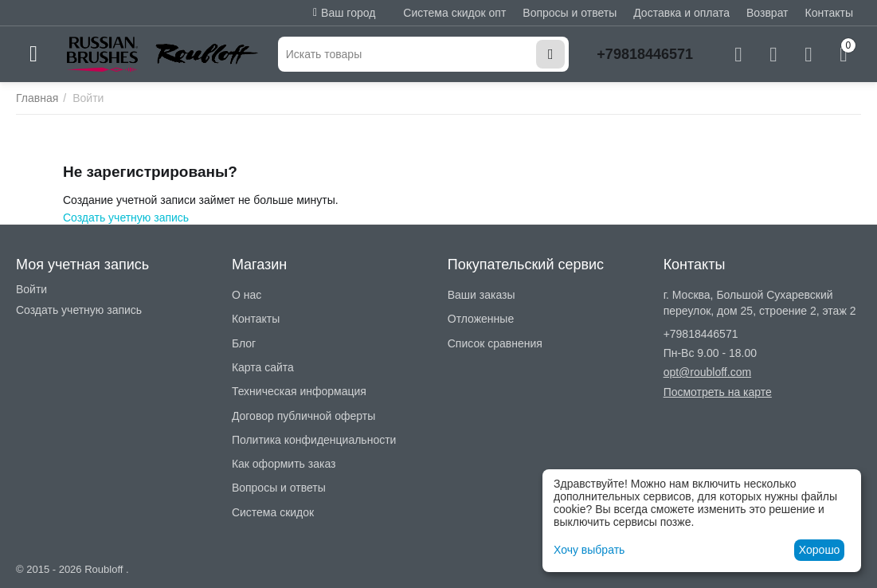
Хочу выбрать (589, 550)
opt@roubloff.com (707, 372)
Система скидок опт (454, 13)
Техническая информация (299, 391)
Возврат (767, 13)
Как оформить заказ (284, 464)
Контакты (829, 13)
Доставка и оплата (681, 13)
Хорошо (820, 550)
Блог (244, 343)
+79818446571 (645, 54)
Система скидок (273, 512)
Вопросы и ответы (570, 13)
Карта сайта (263, 367)
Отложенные (481, 319)
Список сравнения (495, 343)
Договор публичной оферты (303, 416)
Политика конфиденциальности (314, 440)
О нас (247, 295)
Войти (31, 289)
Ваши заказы (482, 295)
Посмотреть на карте (718, 392)
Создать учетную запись (126, 218)
